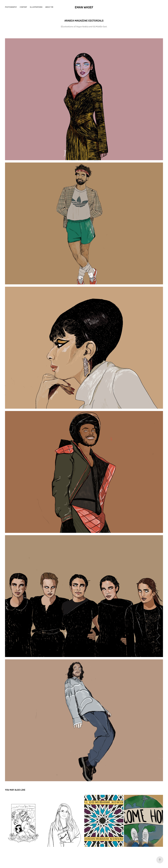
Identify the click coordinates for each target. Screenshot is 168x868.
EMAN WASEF (84, 7)
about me (49, 7)
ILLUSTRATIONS (36, 7)
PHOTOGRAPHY (11, 7)
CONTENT (23, 7)
